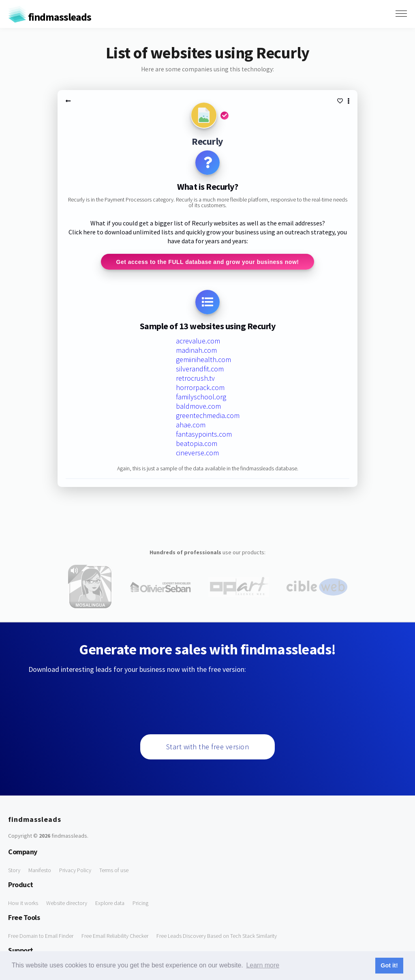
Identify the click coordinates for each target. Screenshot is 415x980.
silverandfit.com (200, 369)
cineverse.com (197, 453)
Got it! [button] (389, 965)
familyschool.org (201, 397)
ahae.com (191, 425)
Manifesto (40, 871)
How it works (23, 903)
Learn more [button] (263, 965)
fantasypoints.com (204, 434)
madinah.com (196, 351)
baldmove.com (198, 406)
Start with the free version (208, 747)
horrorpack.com (200, 388)
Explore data (110, 903)
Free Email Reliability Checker (115, 936)
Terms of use (114, 871)
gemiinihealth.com (203, 360)
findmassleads (50, 17)
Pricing (140, 903)
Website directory (67, 903)
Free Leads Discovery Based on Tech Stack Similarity (217, 936)
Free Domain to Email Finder (41, 936)
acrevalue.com (198, 341)
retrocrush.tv (195, 378)
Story (14, 871)
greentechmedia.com (208, 416)
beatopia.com (197, 444)
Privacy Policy (75, 871)
